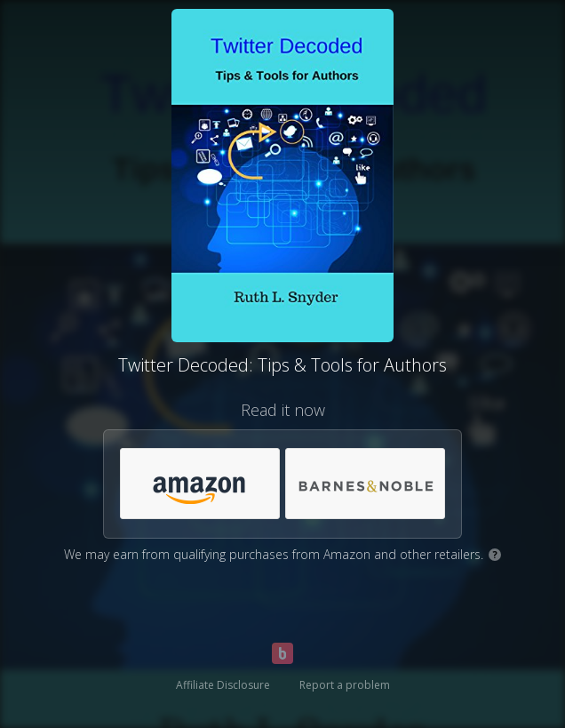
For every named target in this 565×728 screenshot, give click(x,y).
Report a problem (345, 685)
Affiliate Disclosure (223, 685)
